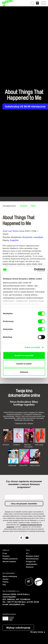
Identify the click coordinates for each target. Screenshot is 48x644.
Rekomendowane (32, 559)
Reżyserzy (30, 567)
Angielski (14, 240)
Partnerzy (6, 556)
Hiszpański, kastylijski (32, 237)
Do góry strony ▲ (38, 632)
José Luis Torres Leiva (13, 231)
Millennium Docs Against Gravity (28, 446)
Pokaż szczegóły (33, 347)
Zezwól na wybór (24, 364)
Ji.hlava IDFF (23, 466)
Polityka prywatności (10, 559)
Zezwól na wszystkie (24, 355)
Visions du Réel (35, 466)
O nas (5, 553)
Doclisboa (17, 445)
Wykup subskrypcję (18, 628)
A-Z (27, 553)
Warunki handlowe (9, 562)
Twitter (33, 206)
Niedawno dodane (33, 556)
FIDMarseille (12, 466)
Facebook (24, 206)
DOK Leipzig (39, 445)
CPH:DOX (6, 445)
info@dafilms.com (17, 604)
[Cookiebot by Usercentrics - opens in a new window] (34, 270)
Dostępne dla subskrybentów (32, 563)
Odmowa (24, 372)
